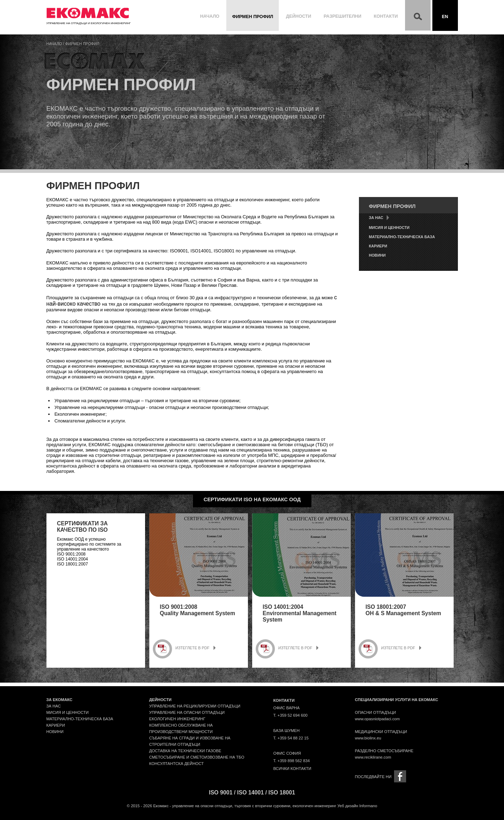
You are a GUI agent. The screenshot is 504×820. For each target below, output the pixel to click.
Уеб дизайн (348, 806)
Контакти (386, 16)
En (445, 17)
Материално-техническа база (402, 237)
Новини (377, 255)
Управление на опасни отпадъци (187, 712)
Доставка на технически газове (185, 751)
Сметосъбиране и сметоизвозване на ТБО (197, 757)
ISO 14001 (251, 792)
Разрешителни (342, 16)
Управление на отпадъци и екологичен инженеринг (89, 22)
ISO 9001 (221, 792)
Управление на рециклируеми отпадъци (195, 706)
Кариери (378, 246)
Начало (210, 16)
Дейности (298, 16)
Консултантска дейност (177, 764)
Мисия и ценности (389, 228)
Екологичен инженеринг (177, 719)
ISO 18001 (282, 792)
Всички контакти (292, 769)
